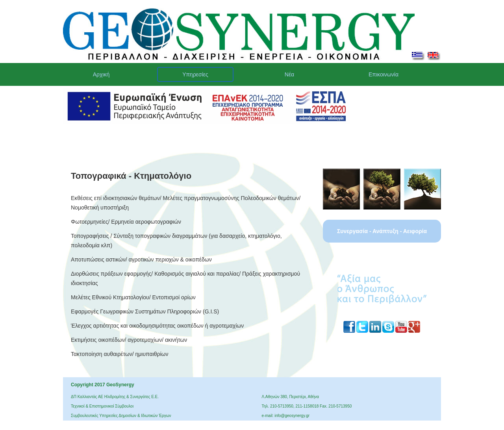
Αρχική (101, 74)
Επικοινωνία (384, 74)
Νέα (289, 74)
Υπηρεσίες (195, 74)
